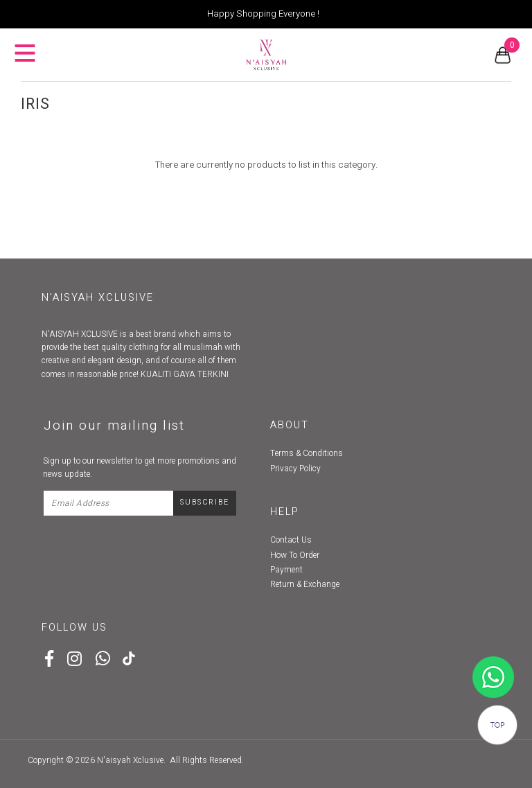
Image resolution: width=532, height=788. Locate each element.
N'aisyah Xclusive (130, 760)
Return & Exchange (305, 584)
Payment (286, 570)
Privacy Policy (295, 469)
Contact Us (291, 540)
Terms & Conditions (307, 453)
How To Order (295, 555)
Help (285, 512)
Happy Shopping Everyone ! (263, 14)
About (290, 425)
